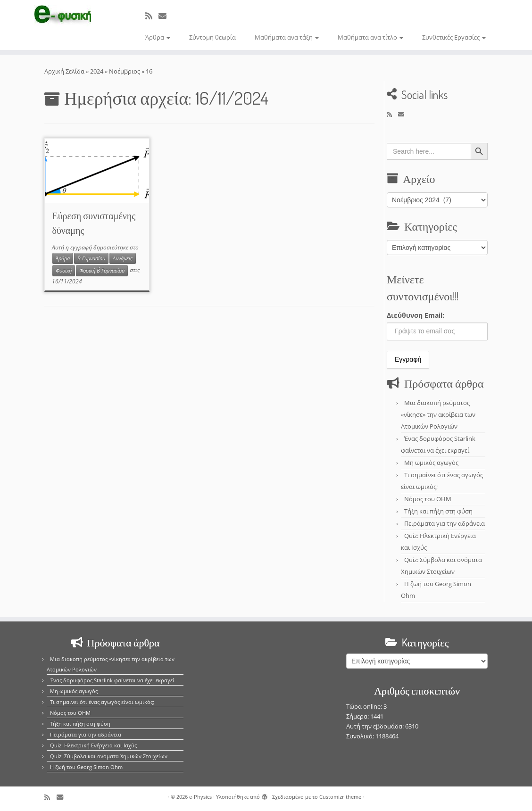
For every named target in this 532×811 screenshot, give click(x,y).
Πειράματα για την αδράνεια (445, 523)
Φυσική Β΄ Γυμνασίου (102, 271)
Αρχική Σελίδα (65, 71)
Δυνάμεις (123, 258)
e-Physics (200, 797)
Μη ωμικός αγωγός (431, 463)
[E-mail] (166, 16)
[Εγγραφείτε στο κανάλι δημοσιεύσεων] (152, 16)
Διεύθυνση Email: (416, 315)
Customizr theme (340, 797)
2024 (97, 71)
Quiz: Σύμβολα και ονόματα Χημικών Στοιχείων (109, 756)
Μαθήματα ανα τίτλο (370, 37)
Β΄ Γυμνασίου (91, 258)
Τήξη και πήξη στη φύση (438, 511)
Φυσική (64, 271)
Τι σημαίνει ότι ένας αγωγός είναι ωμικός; (102, 702)
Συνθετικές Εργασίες (454, 37)
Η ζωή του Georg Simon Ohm (86, 767)
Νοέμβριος (125, 71)
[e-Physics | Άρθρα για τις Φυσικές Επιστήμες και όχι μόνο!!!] (62, 16)
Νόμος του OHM (428, 499)
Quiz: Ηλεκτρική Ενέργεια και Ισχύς (93, 745)
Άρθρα (158, 37)
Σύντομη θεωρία (212, 37)
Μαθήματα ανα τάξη (287, 37)
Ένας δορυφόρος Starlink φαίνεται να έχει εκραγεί (112, 680)
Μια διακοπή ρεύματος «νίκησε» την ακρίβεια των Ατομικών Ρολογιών (438, 414)
